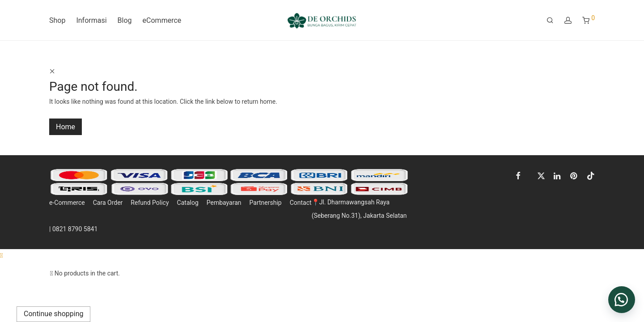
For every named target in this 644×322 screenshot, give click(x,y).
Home (66, 127)
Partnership (266, 203)
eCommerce (162, 20)
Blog (125, 20)
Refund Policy (150, 203)
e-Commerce (67, 203)
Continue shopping (53, 314)
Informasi (91, 20)
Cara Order (108, 203)
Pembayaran (224, 203)
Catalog (188, 203)
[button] (622, 300)
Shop (57, 20)
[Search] (550, 21)
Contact (301, 203)
